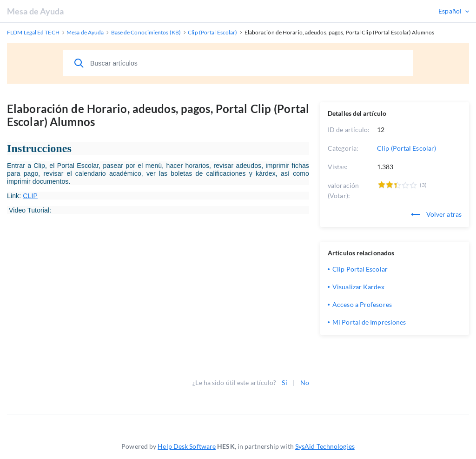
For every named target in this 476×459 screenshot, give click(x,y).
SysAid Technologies (325, 446)
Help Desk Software (187, 446)
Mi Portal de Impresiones (369, 322)
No (305, 382)
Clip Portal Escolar (360, 269)
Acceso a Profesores (362, 304)
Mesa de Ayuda (35, 11)
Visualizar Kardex (358, 287)
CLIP (30, 196)
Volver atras (436, 214)
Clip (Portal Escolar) (407, 148)
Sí (284, 382)
